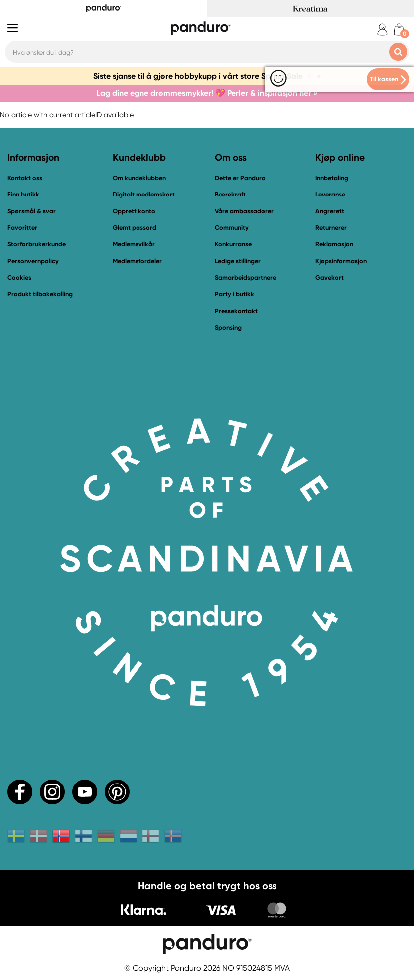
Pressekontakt (236, 311)
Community (232, 228)
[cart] (399, 30)
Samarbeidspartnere (245, 278)
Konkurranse (233, 244)
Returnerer (331, 228)
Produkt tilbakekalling (40, 294)
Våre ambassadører (244, 211)
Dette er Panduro (240, 178)
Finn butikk (23, 194)
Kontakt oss (25, 178)
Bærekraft (230, 194)
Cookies (19, 278)
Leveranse (330, 194)
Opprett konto (134, 211)
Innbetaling (332, 178)
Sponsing (228, 327)
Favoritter (22, 228)
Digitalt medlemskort (144, 194)
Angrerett (330, 211)
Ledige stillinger (238, 261)
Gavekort (330, 278)
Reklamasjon (334, 244)
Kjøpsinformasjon (341, 261)
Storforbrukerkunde (37, 244)
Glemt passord (135, 228)
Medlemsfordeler (137, 261)
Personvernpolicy (33, 261)
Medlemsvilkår (134, 244)
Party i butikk (234, 294)
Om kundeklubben (139, 178)
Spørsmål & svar (32, 211)
